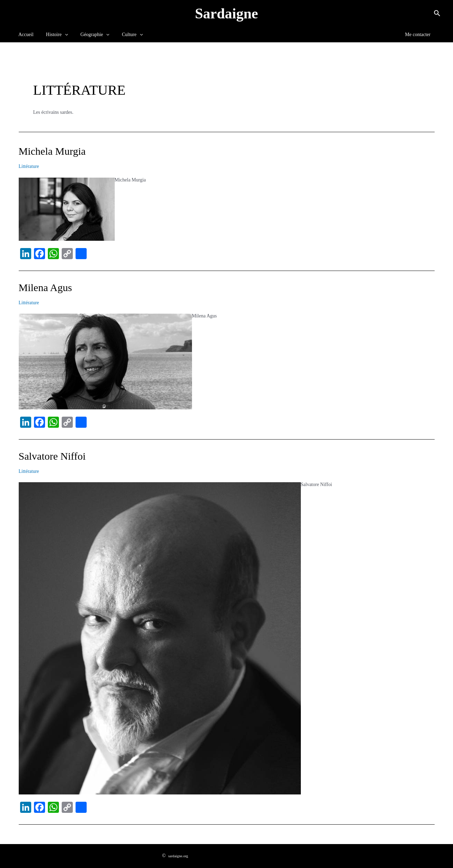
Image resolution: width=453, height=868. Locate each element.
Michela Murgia (52, 151)
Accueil (25, 35)
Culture (123, 35)
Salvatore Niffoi (52, 456)
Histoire (53, 35)
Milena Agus (45, 287)
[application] (61, 35)
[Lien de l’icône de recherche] (437, 14)
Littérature (29, 166)
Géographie (88, 35)
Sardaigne (226, 14)
